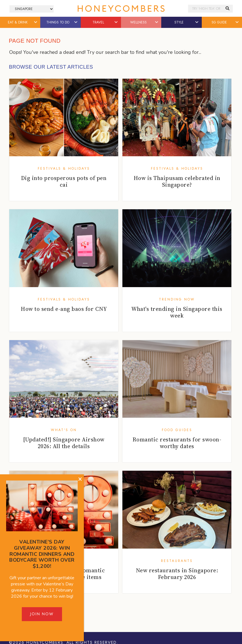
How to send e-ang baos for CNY (64, 309)
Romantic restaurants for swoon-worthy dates (177, 443)
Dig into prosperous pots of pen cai (64, 181)
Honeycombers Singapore (121, 9)
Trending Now (177, 299)
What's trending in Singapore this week (177, 312)
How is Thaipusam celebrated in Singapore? (177, 181)
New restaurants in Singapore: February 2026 (177, 574)
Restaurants (177, 561)
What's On (64, 430)
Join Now (42, 614)
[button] (36, 22)
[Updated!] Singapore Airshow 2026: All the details (64, 443)
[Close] (80, 479)
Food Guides (177, 430)
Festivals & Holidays (64, 169)
